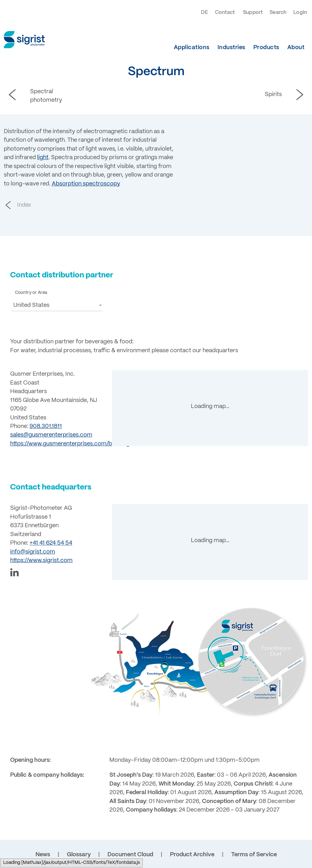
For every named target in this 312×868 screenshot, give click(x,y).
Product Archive (192, 855)
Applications (192, 48)
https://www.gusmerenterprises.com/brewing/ (71, 444)
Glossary (79, 855)
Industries (231, 48)
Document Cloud (130, 855)
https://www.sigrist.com (41, 560)
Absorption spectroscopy (86, 184)
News (43, 855)
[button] (57, 305)
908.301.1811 (46, 426)
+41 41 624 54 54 (51, 543)
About (296, 48)
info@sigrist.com (33, 552)
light (43, 158)
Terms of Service (254, 855)
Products (266, 48)
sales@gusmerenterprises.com (51, 435)
